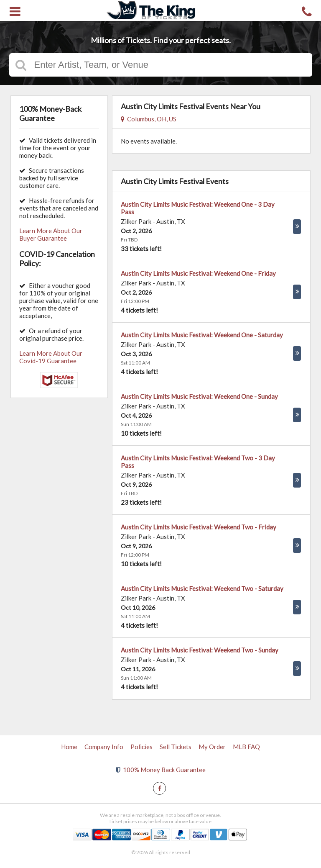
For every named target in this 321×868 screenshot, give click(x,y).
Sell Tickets (176, 747)
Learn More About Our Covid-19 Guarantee (51, 357)
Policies (141, 747)
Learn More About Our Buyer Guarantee (51, 234)
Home (69, 747)
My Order (212, 747)
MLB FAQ (246, 747)
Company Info (104, 747)
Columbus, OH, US (149, 119)
